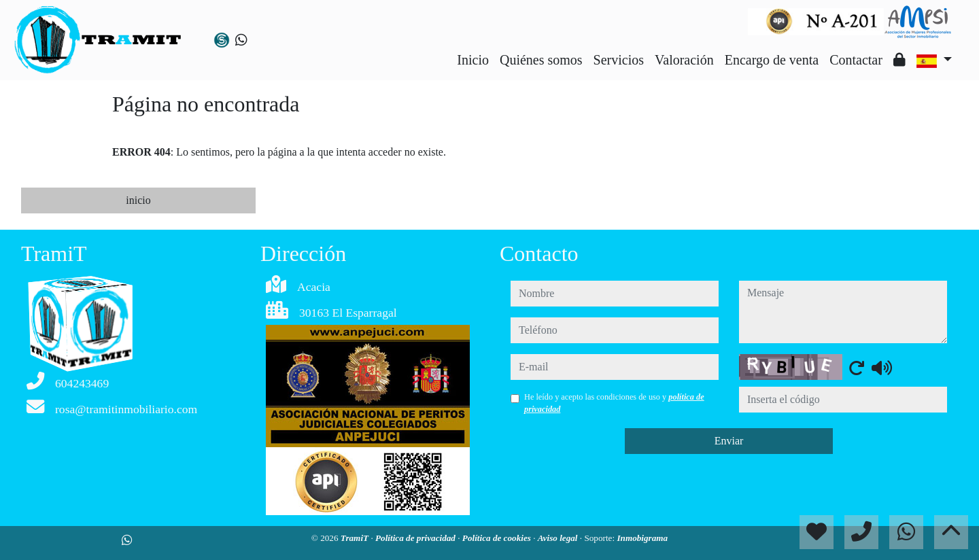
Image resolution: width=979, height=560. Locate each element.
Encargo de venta (772, 60)
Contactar (856, 60)
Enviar (729, 441)
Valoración (684, 60)
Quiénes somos (541, 60)
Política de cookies (498, 538)
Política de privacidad (416, 538)
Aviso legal (559, 538)
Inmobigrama (642, 538)
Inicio (473, 60)
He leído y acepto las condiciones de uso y (614, 403)
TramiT (356, 538)
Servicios (619, 60)
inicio (138, 200)
